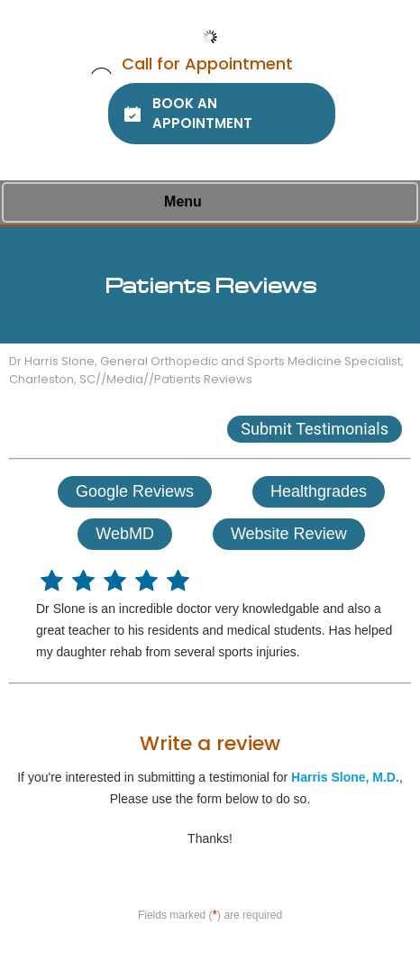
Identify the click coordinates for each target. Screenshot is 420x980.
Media (125, 379)
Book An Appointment (202, 113)
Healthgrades (319, 491)
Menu (205, 203)
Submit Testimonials (315, 429)
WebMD (125, 534)
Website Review (289, 534)
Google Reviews (135, 491)
